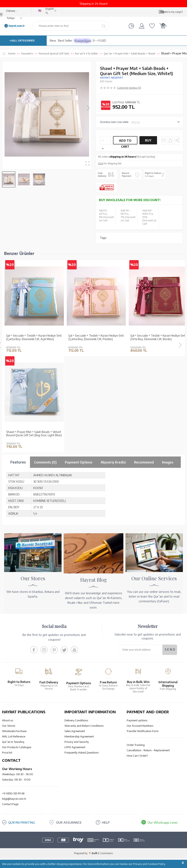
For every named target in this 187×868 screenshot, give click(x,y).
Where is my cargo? (172, 12)
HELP (106, 822)
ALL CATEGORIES (23, 41)
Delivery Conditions (76, 720)
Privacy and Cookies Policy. (149, 864)
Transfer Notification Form (143, 731)
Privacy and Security (77, 742)
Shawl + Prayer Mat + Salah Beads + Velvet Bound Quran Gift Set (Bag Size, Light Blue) (34, 434)
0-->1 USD (99, 41)
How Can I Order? (137, 756)
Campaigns (82, 41)
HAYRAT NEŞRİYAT (112, 78)
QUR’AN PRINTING (22, 822)
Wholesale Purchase (14, 731)
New (53, 41)
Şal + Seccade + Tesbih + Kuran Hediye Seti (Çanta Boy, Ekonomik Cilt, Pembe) (96, 337)
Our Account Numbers (140, 726)
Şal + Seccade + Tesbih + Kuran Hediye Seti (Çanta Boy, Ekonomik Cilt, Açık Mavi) (34, 337)
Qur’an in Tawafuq (13, 742)
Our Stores (9, 726)
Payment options (137, 720)
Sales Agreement (75, 731)
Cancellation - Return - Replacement (148, 750)
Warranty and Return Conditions (84, 726)
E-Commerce (105, 853)
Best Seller (65, 41)
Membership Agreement (79, 736)
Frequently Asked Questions (82, 752)
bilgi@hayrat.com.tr (14, 799)
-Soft (93, 853)
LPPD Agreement (75, 747)
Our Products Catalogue (17, 747)
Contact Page (10, 804)
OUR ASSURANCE (69, 822)
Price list (7, 752)
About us (8, 720)
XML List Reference (14, 736)
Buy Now (148, 142)
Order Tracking (136, 745)
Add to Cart (125, 142)
